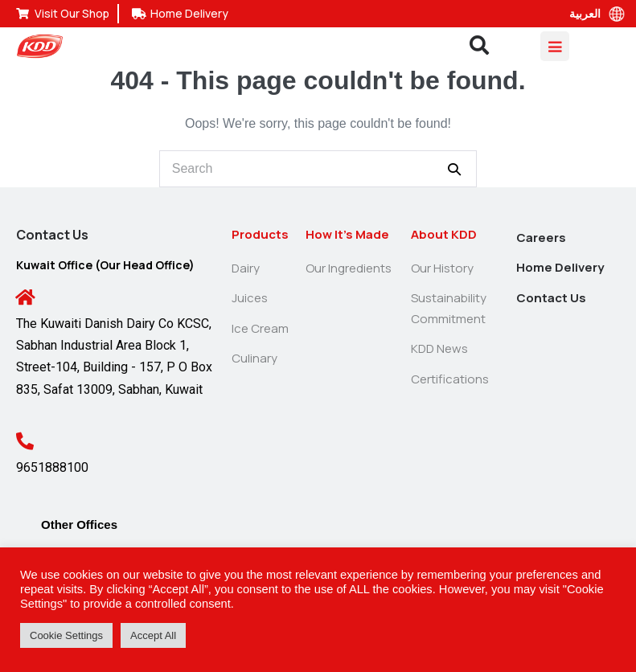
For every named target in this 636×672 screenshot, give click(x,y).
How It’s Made (347, 234)
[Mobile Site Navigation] (555, 46)
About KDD (444, 234)
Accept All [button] (153, 635)
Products (260, 234)
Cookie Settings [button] (66, 635)
